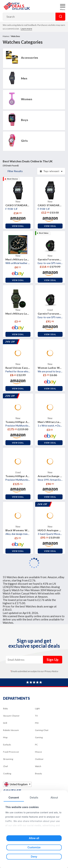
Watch (38, 766)
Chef (5, 766)
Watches (16, 36)
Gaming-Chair (42, 730)
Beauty (38, 773)
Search (60, 17)
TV (36, 716)
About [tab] (54, 797)
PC (36, 745)
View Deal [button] (18, 226)
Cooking (7, 773)
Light (37, 708)
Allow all (34, 838)
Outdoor (39, 759)
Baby (5, 708)
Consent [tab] (14, 797)
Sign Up (53, 660)
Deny (34, 857)
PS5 (37, 723)
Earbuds (7, 745)
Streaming (8, 759)
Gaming (39, 737)
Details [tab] (34, 797)
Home (6, 36)
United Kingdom (16, 784)
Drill (5, 723)
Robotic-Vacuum (11, 730)
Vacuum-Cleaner (11, 716)
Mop (5, 737)
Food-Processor (11, 752)
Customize (34, 847)
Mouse (38, 752)
